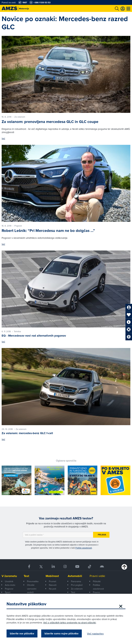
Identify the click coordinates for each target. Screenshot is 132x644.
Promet (53, 581)
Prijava (102, 535)
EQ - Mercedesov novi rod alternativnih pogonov (34, 336)
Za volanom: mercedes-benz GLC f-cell (27, 433)
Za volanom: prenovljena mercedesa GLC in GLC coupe (50, 122)
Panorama (76, 581)
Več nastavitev (95, 634)
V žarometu (9, 576)
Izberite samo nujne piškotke (62, 633)
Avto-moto (10, 585)
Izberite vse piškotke (22, 633)
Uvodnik (9, 581)
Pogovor (9, 589)
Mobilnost (52, 576)
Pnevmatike (33, 581)
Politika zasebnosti (98, 587)
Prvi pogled (77, 585)
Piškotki (97, 581)
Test (26, 576)
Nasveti (53, 585)
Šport (8, 592)
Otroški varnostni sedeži (32, 589)
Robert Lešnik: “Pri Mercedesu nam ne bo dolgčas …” (48, 231)
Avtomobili (75, 576)
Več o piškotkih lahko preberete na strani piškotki (70, 623)
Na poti (53, 589)
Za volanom (77, 589)
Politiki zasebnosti (84, 548)
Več (3, 139)
